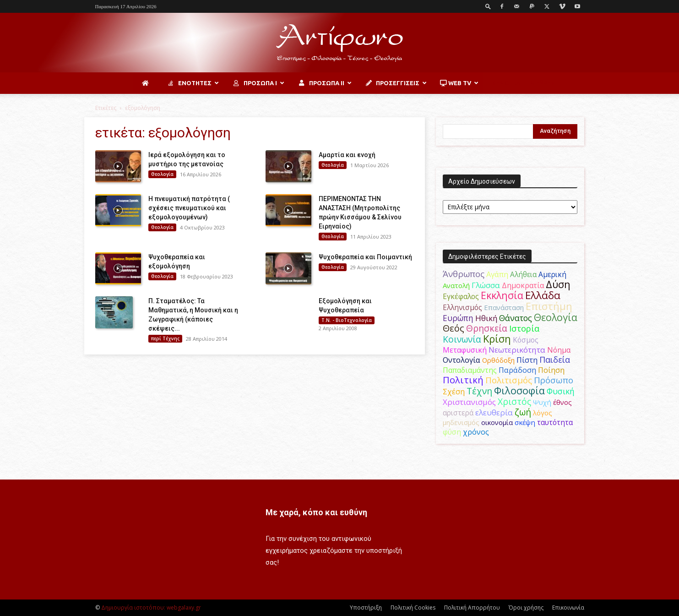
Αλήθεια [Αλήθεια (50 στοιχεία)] (523, 275)
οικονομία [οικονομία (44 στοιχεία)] (497, 422)
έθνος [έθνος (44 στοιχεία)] (562, 402)
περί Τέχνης (165, 338)
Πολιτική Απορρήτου (472, 608)
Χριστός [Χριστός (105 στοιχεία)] (514, 401)
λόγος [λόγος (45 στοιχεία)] (543, 413)
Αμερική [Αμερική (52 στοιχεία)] (552, 274)
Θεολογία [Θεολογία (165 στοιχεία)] (556, 317)
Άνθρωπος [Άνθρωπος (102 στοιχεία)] (464, 274)
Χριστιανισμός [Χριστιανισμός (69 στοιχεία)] (469, 402)
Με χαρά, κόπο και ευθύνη (316, 512)
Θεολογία (162, 174)
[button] (488, 6)
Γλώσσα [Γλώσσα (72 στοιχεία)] (486, 285)
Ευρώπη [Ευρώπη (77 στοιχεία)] (458, 318)
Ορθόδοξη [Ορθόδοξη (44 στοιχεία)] (498, 360)
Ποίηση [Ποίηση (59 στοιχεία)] (551, 370)
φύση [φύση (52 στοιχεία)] (452, 432)
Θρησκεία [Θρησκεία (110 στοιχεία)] (487, 328)
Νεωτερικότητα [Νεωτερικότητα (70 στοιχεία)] (517, 350)
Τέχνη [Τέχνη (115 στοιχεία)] (479, 391)
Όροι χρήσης (526, 608)
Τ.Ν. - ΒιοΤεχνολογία (347, 320)
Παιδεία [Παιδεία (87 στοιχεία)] (555, 360)
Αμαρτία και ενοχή (347, 155)
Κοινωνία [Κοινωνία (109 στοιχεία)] (462, 339)
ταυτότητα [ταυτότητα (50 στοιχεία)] (555, 422)
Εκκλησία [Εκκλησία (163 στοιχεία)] (502, 295)
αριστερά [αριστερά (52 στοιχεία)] (458, 413)
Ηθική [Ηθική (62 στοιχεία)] (486, 318)
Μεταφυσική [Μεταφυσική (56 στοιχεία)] (465, 350)
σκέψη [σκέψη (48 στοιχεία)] (525, 422)
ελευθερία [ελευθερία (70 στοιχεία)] (494, 412)
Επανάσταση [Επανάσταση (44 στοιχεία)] (504, 307)
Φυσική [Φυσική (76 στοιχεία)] (561, 391)
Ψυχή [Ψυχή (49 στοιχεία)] (542, 402)
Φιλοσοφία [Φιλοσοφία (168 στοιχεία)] (519, 390)
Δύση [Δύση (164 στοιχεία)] (558, 284)
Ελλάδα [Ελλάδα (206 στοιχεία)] (543, 295)
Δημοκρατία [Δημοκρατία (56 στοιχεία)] (523, 285)
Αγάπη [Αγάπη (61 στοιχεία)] (497, 274)
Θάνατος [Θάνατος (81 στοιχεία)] (516, 318)
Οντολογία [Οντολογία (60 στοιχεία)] (462, 360)
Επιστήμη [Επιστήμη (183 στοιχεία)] (549, 306)
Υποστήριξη (366, 608)
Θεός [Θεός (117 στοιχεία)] (454, 328)
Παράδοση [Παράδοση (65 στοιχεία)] (517, 370)
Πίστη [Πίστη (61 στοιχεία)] (527, 360)
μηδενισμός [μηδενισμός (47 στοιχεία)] (461, 422)
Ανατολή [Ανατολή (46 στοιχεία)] (456, 285)
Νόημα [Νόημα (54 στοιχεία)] (559, 350)
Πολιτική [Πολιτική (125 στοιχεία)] (463, 380)
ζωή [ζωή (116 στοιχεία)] (523, 412)
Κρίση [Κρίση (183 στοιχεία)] (497, 339)
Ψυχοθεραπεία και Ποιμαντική (365, 257)
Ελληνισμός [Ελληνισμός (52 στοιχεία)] (462, 307)
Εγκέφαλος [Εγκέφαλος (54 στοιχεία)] (461, 296)
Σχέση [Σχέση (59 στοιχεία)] (454, 392)
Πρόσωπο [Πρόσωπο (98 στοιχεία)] (554, 380)
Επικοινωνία (568, 608)
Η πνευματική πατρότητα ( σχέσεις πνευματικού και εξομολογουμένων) (189, 208)
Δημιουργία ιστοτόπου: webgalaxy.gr (151, 608)
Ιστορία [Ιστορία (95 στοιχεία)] (524, 328)
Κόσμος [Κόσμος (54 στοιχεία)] (526, 340)
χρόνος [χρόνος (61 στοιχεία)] (476, 432)
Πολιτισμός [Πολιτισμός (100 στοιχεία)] (509, 380)
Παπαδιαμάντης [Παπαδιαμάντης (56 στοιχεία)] (470, 370)
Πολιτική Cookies (413, 608)
